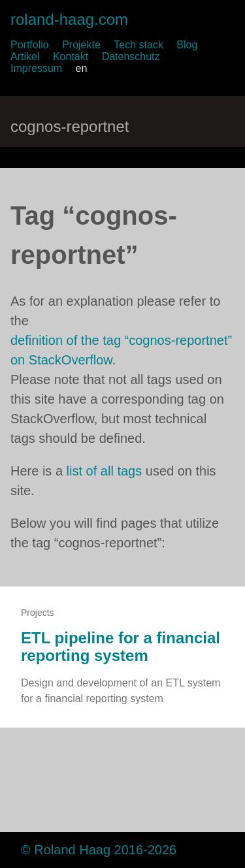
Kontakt (71, 56)
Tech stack (139, 45)
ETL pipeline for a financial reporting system (121, 647)
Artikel (25, 56)
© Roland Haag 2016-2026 (99, 850)
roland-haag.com (69, 19)
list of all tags (105, 471)
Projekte (81, 45)
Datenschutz (131, 56)
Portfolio (30, 45)
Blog (187, 45)
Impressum (36, 68)
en (82, 68)
